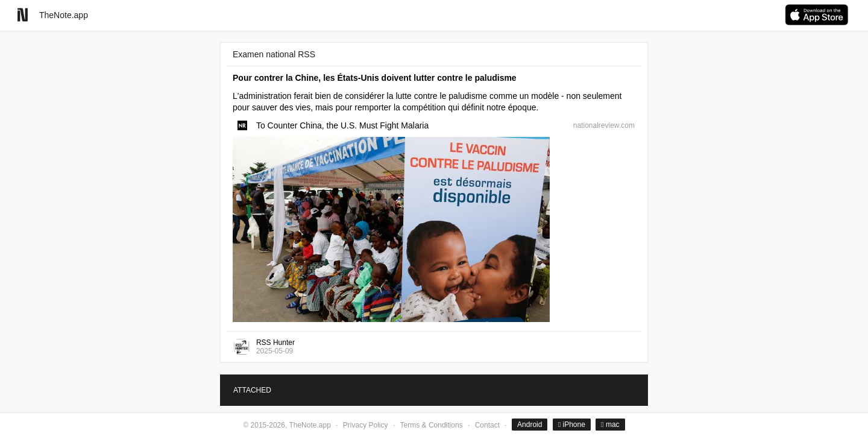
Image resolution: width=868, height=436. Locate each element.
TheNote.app (64, 15)
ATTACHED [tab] (252, 390)
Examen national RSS (274, 54)
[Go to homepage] (23, 15)
